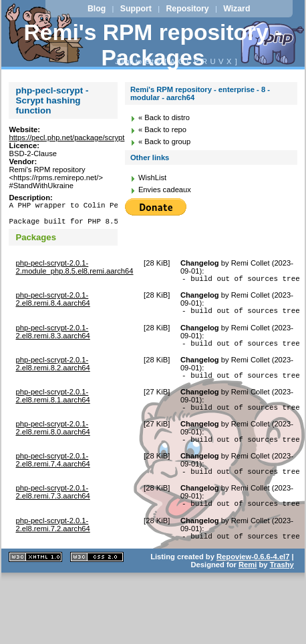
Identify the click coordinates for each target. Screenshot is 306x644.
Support (136, 9)
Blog (97, 9)
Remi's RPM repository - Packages (153, 45)
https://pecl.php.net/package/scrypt (66, 137)
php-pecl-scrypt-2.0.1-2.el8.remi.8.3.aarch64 (52, 342)
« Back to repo (162, 129)
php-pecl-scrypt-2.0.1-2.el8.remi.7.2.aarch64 (52, 547)
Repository (187, 9)
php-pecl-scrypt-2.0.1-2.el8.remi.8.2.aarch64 (52, 376)
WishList (152, 178)
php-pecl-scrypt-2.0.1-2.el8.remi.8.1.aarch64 (52, 410)
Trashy (282, 589)
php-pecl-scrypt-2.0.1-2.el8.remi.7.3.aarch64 (52, 512)
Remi (248, 589)
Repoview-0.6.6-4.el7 (253, 581)
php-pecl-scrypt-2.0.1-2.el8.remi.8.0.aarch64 (52, 444)
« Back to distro (164, 117)
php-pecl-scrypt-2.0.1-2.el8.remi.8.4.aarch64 (52, 307)
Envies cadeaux (165, 190)
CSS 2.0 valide (97, 581)
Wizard (237, 9)
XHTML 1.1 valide (35, 581)
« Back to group (164, 141)
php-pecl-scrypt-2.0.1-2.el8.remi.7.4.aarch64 (52, 478)
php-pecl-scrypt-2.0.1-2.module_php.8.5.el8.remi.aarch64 (74, 273)
